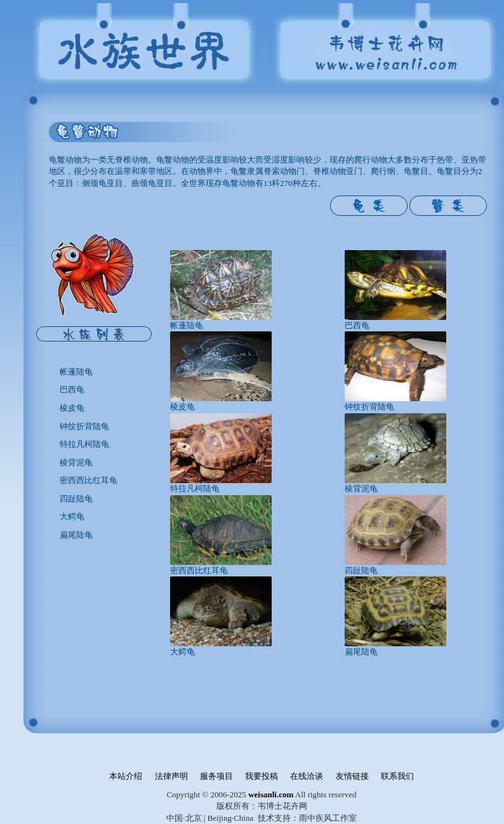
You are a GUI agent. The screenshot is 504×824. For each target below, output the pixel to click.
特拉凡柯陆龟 (84, 444)
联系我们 (397, 776)
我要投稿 (262, 776)
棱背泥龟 (76, 462)
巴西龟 (72, 389)
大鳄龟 (72, 516)
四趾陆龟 (76, 499)
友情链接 (352, 776)
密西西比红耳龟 (89, 480)
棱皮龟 (72, 408)
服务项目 (216, 776)
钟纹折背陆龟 (84, 426)
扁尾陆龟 (76, 535)
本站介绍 (126, 776)
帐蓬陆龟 (76, 372)
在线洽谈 (307, 776)
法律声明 (171, 776)
